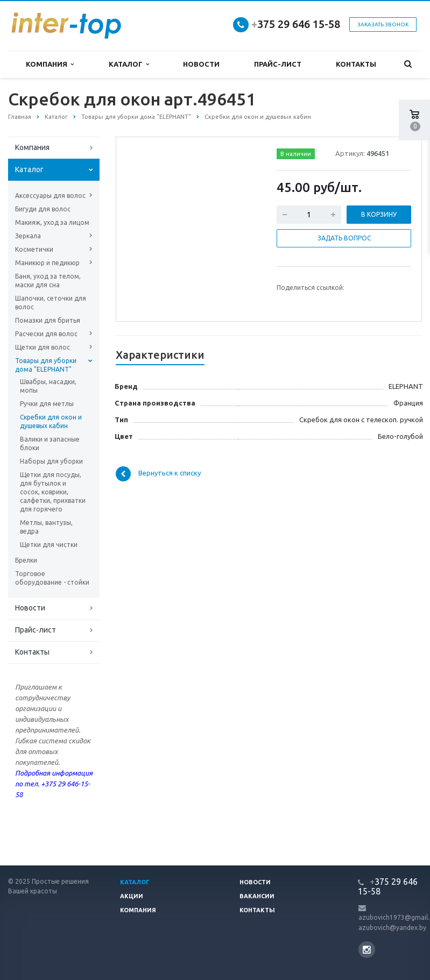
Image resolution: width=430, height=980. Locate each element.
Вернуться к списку (158, 474)
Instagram (367, 950)
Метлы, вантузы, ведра (46, 527)
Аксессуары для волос (50, 196)
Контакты (356, 64)
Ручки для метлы (47, 404)
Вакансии (257, 896)
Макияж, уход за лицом (52, 222)
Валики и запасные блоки (50, 443)
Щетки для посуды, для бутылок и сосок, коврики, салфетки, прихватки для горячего (53, 492)
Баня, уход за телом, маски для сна (48, 280)
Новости (201, 64)
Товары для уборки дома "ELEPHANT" (46, 365)
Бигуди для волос (43, 209)
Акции (132, 896)
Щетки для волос (43, 347)
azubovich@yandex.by (392, 928)
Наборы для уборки (51, 461)
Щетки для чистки (49, 545)
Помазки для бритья (48, 320)
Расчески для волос (46, 334)
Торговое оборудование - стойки (52, 578)
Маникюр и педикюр (47, 263)
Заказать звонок (383, 24)
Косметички (34, 249)
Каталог (129, 64)
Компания (50, 64)
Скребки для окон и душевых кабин (51, 421)
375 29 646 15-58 (296, 24)
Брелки (26, 560)
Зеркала (28, 236)
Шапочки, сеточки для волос (51, 303)
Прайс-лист (278, 64)
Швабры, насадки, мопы (48, 386)
